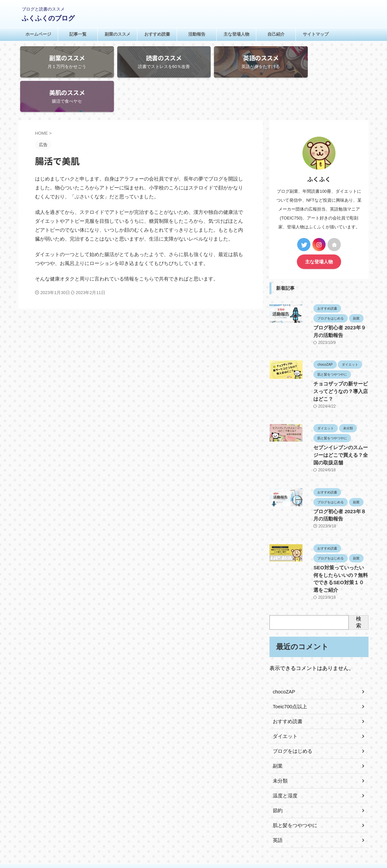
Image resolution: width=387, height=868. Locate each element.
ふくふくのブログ (48, 18)
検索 (359, 572)
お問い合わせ (201, 825)
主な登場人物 (236, 34)
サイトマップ (316, 34)
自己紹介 (276, 34)
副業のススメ (118, 34)
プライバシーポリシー (161, 825)
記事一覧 (78, 34)
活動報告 (197, 34)
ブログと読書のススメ (194, 837)
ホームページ (38, 34)
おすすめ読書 (157, 34)
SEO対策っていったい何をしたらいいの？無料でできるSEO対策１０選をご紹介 (338, 533)
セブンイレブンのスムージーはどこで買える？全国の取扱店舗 (337, 414)
